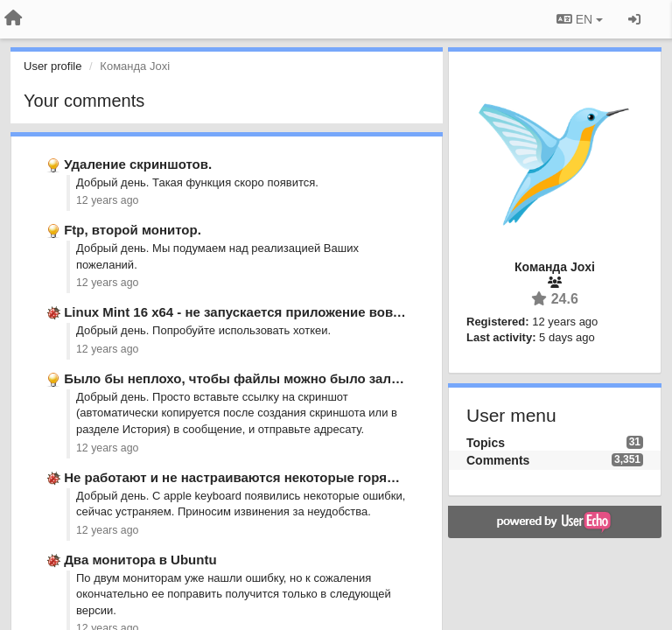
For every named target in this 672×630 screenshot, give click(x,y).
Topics (486, 443)
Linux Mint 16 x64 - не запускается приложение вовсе (235, 312)
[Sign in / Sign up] (634, 19)
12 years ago (107, 200)
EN (580, 19)
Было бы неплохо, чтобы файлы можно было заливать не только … (288, 378)
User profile (52, 66)
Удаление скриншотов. (138, 164)
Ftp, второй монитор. (133, 230)
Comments (498, 460)
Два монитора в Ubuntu (140, 560)
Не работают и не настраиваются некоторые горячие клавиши (267, 477)
